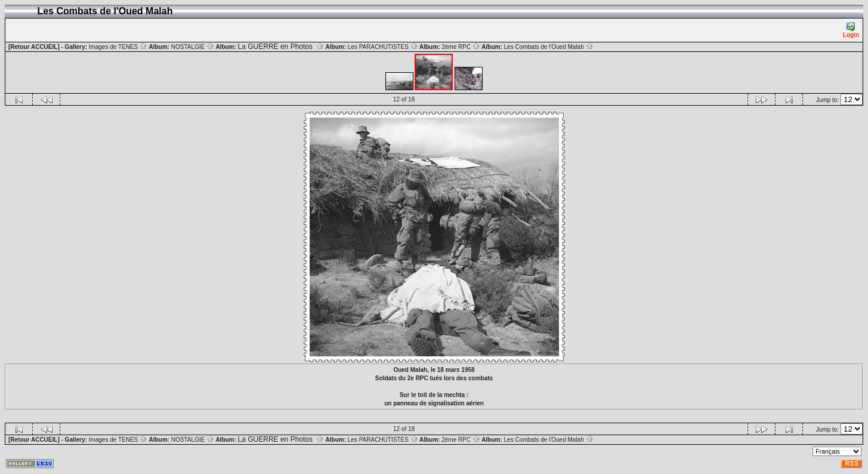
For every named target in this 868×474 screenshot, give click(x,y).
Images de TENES (118, 47)
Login (851, 30)
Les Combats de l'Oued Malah (549, 47)
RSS (852, 464)
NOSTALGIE (193, 47)
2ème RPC (461, 47)
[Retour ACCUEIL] (34, 47)
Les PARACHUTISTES (383, 47)
